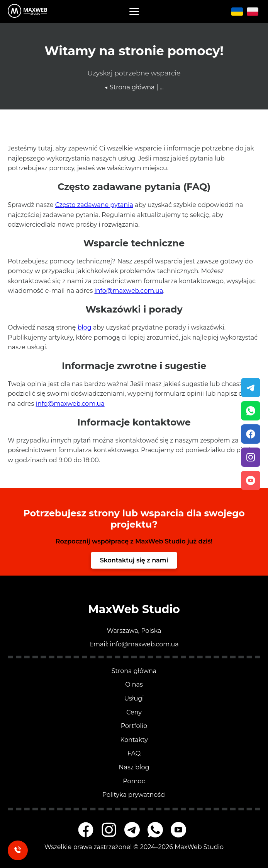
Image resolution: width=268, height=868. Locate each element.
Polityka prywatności (134, 795)
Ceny (134, 712)
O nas (134, 684)
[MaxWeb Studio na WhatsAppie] (155, 830)
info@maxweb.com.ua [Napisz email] (144, 644)
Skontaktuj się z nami (134, 560)
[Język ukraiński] (238, 12)
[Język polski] (253, 12)
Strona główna (132, 87)
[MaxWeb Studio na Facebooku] (86, 830)
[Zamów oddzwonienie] (18, 850)
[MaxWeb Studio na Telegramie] (132, 830)
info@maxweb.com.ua (129, 291)
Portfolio (134, 726)
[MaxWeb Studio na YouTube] (178, 830)
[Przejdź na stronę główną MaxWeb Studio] (27, 11)
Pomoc (134, 781)
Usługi (134, 698)
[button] (134, 12)
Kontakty (134, 740)
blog (85, 327)
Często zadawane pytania (94, 205)
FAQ (134, 753)
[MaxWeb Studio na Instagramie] (109, 830)
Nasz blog (134, 767)
